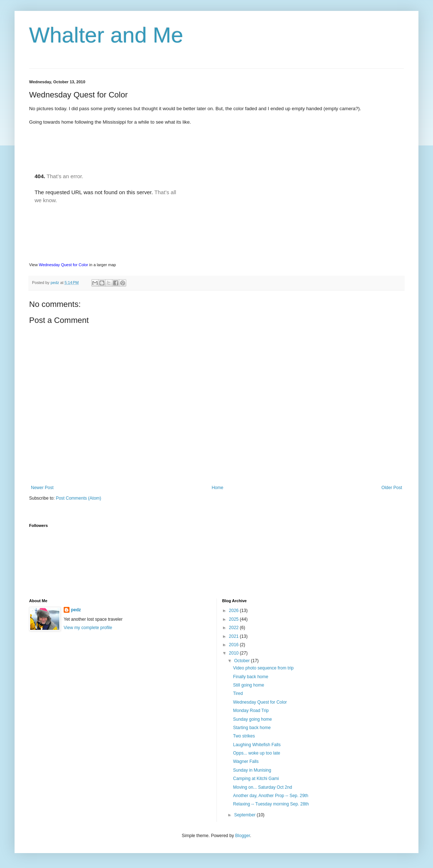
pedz (76, 610)
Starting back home (252, 728)
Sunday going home (252, 719)
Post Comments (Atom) (78, 498)
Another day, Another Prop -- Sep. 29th (271, 796)
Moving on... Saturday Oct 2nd (262, 787)
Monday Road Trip (251, 711)
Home (218, 488)
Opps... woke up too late (256, 753)
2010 (234, 653)
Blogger (243, 836)
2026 (234, 611)
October (242, 661)
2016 (234, 645)
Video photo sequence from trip (263, 668)
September (245, 815)
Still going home (248, 685)
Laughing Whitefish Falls (257, 745)
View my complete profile (88, 628)
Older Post (392, 488)
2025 (234, 619)
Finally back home (251, 677)
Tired (238, 693)
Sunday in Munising (252, 770)
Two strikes (244, 736)
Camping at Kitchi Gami (256, 779)
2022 (234, 628)
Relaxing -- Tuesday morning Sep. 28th (271, 804)
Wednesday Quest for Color (64, 265)
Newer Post (42, 488)
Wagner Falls (246, 761)
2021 (234, 636)
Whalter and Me (106, 35)
